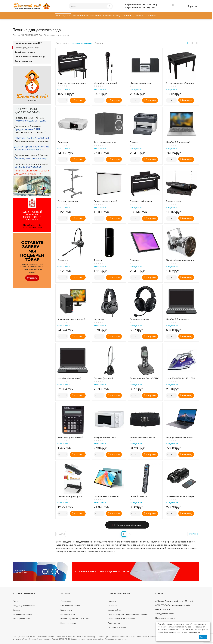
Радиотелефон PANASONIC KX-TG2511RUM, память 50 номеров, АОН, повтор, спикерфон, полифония (144, 378)
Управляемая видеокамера (180, 496)
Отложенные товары (23, 614)
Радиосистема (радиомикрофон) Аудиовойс (175, 201)
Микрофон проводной (105, 83)
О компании (66, 601)
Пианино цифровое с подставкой (141, 201)
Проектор (63, 142)
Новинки (112, 601)
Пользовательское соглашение (122, 619)
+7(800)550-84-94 (135, 5)
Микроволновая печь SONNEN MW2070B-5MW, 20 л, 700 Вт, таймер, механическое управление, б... (108, 437)
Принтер (134, 142)
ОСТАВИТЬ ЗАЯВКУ (117, 628)
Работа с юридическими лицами (75, 619)
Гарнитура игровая (140, 319)
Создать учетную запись (24, 606)
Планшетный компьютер (106, 496)
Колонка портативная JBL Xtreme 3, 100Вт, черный (143, 437)
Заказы (16, 610)
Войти (16, 601)
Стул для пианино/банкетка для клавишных (180, 83)
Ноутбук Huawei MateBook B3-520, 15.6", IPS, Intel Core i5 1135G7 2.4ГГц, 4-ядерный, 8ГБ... (180, 437)
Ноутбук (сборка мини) (69, 378)
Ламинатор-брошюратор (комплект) (70, 496)
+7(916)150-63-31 (135, 8)
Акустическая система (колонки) (105, 142)
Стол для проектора (68, 201)
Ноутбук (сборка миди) (178, 319)
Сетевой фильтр (138, 496)
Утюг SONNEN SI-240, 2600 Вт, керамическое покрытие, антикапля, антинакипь (181, 378)
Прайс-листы (114, 623)
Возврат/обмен (115, 610)
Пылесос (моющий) (104, 378)
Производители (68, 614)
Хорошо (203, 637)
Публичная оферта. (77, 639)
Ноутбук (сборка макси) (178, 142)
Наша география (68, 623)
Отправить (32, 278)
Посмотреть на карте (165, 618)
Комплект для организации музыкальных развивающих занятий (72, 83)
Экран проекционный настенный (105, 201)
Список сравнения (21, 619)
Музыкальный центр (141, 83)
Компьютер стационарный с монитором (72, 319)
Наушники (99, 319)
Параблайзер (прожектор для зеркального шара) (181, 260)
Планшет (134, 260)
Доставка (112, 606)
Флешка (98, 260)
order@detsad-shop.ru (165, 614)
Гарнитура (63, 260)
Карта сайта (66, 610)
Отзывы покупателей (70, 606)
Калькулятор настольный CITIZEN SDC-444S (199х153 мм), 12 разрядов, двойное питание (72, 437)
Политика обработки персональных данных (128, 614)
